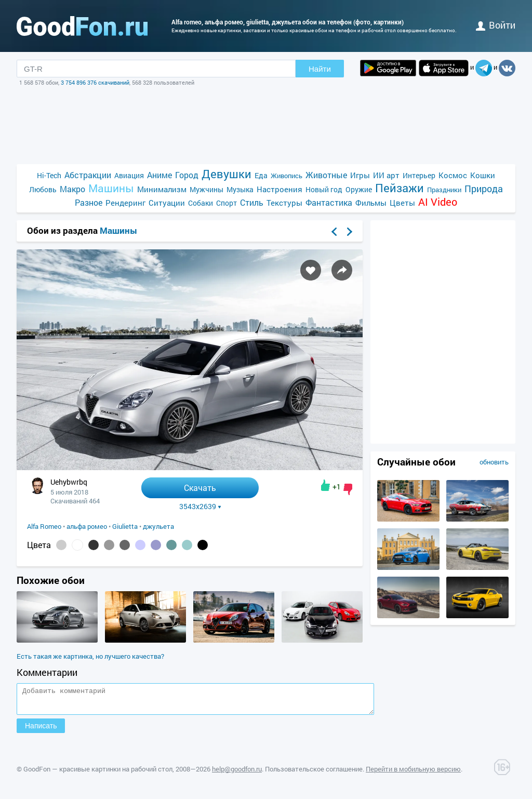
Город (187, 175)
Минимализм (162, 189)
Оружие (359, 189)
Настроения (280, 189)
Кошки (483, 175)
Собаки (201, 203)
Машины (111, 188)
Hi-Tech (49, 175)
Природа (484, 189)
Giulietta (125, 526)
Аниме (159, 175)
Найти (320, 69)
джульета (158, 526)
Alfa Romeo (44, 526)
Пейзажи (400, 188)
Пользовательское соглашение (314, 774)
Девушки (227, 174)
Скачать (200, 488)
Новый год (324, 189)
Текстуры (284, 203)
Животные (326, 175)
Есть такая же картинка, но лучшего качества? (90, 656)
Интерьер (419, 175)
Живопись (287, 176)
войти (496, 25)
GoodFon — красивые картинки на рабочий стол (98, 774)
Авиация (129, 175)
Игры (360, 175)
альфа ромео (87, 526)
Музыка (240, 189)
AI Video (438, 202)
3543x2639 (200, 507)
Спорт (227, 203)
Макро (72, 189)
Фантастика (329, 202)
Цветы (402, 203)
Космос (453, 175)
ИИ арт (386, 175)
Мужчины (207, 189)
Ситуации (167, 203)
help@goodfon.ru (237, 774)
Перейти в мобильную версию (413, 774)
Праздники (444, 190)
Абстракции (88, 175)
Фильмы (371, 203)
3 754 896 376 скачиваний (95, 82)
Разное (89, 202)
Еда (261, 175)
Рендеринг (125, 203)
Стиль (252, 202)
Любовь (43, 189)
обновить (494, 462)
